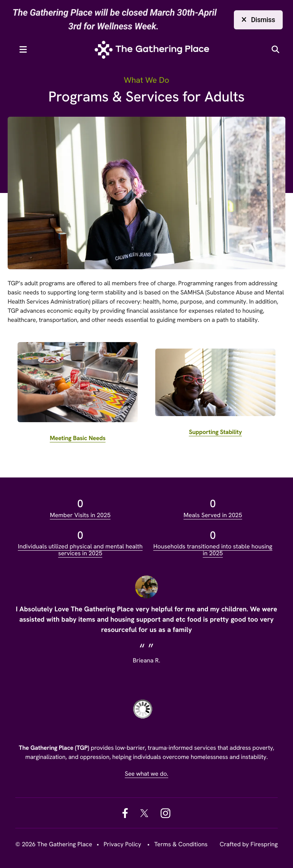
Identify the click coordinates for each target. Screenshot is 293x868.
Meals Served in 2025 (213, 515)
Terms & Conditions (181, 844)
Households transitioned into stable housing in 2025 (213, 550)
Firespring (264, 844)
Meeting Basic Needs (77, 438)
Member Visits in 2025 (80, 515)
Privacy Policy (122, 844)
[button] (23, 50)
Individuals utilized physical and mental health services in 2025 (80, 550)
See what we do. (146, 774)
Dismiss (258, 20)
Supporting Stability (215, 432)
